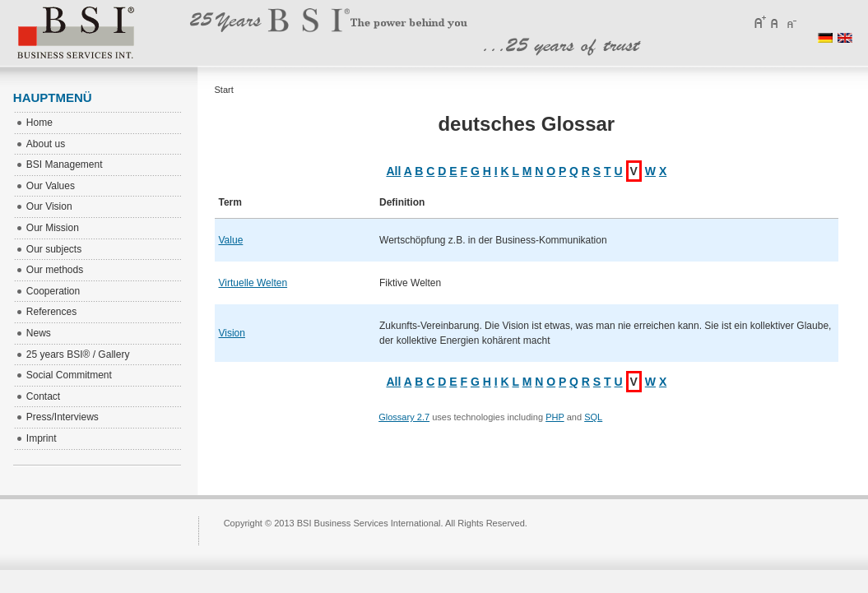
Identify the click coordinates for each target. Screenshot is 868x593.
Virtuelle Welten (253, 283)
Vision (232, 333)
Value (231, 240)
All (393, 171)
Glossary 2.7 (404, 417)
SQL (593, 417)
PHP (555, 417)
